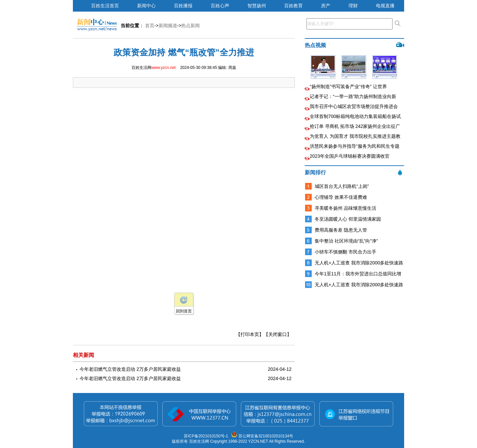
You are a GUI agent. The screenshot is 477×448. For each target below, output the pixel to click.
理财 (353, 6)
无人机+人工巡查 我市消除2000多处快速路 (359, 263)
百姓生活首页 (105, 6)
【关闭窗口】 (278, 334)
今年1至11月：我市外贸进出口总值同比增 (358, 274)
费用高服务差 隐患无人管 (341, 230)
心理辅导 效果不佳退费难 (341, 197)
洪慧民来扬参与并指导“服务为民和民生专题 (355, 146)
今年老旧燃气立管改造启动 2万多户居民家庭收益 (130, 369)
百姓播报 (183, 6)
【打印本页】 (250, 334)
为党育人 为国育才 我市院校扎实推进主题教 (355, 136)
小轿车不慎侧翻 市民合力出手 (345, 252)
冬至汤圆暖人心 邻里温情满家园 (348, 219)
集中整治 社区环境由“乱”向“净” (346, 241)
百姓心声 (220, 6)
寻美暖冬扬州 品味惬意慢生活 (345, 208)
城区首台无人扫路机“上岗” (342, 186)
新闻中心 (146, 6)
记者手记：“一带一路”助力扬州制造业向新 (353, 96)
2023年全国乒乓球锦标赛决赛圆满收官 (350, 156)
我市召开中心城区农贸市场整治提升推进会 (354, 106)
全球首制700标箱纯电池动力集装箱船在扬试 (355, 116)
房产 (326, 6)
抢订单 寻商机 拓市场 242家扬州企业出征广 (355, 126)
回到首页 (184, 311)
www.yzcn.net (163, 68)
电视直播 (385, 6)
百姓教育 (293, 6)
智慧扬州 (257, 6)
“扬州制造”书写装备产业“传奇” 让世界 (348, 86)
